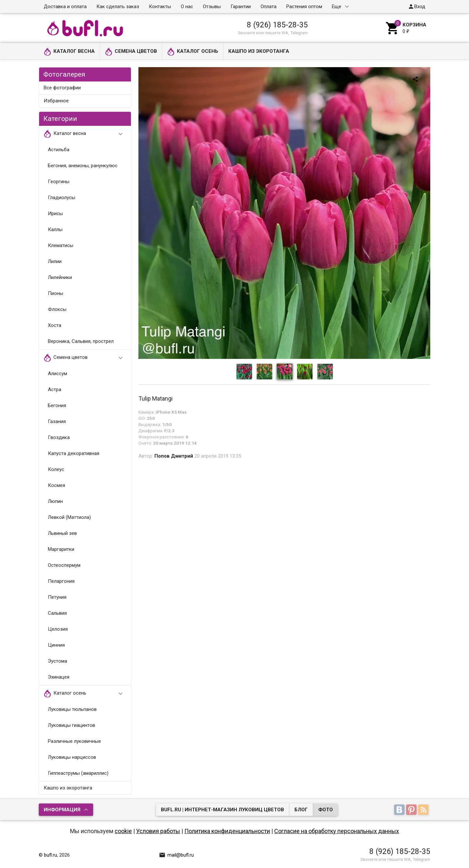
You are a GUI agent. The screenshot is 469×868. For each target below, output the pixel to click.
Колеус (56, 469)
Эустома (57, 661)
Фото (326, 810)
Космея (57, 485)
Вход (417, 7)
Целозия (58, 629)
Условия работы (158, 831)
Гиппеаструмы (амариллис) (78, 773)
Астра (55, 390)
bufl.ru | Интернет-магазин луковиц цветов (222, 810)
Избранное (56, 101)
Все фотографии (62, 88)
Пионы (56, 293)
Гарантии (241, 7)
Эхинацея (59, 677)
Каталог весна (69, 52)
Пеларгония (61, 581)
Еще (337, 7)
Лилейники (60, 277)
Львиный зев (62, 533)
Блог (301, 810)
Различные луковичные (74, 741)
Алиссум (57, 374)
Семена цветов (131, 52)
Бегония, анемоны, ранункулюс (83, 166)
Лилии (55, 261)
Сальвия (57, 613)
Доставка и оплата (65, 7)
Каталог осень (193, 52)
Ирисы (55, 213)
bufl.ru (50, 855)
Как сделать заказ (118, 7)
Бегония (57, 405)
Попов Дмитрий (174, 456)
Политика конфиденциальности (227, 831)
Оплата (269, 7)
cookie (123, 831)
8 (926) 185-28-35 (277, 25)
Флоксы (57, 309)
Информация (62, 810)
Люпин (55, 501)
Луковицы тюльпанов (72, 709)
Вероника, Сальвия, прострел (81, 341)
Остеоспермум (64, 565)
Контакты (160, 7)
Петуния (57, 597)
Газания (57, 421)
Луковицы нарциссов (72, 757)
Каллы (55, 229)
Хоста (55, 325)
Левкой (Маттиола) (69, 517)
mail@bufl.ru (176, 855)
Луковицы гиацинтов (71, 725)
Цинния (56, 645)
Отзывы (212, 7)
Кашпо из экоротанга (259, 51)
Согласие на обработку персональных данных (337, 831)
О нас (187, 7)
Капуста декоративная (74, 453)
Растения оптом (304, 7)
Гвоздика (59, 437)
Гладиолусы (62, 198)
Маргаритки (61, 549)
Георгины (59, 182)
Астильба (59, 150)
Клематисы (61, 245)
